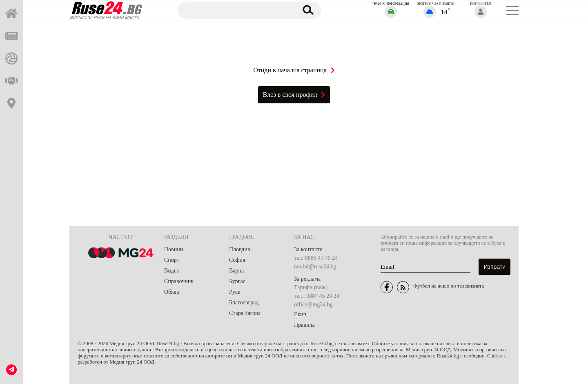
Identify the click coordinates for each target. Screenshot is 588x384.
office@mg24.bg (313, 305)
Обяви (172, 292)
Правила (304, 325)
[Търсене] (234, 10)
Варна (236, 271)
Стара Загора (245, 313)
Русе (235, 292)
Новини (174, 249)
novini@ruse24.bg (315, 267)
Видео (172, 271)
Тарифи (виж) (311, 287)
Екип (300, 314)
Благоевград (244, 303)
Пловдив (240, 249)
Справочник (179, 281)
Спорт (172, 260)
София (237, 260)
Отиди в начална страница (294, 70)
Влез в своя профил (294, 95)
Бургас (237, 281)
